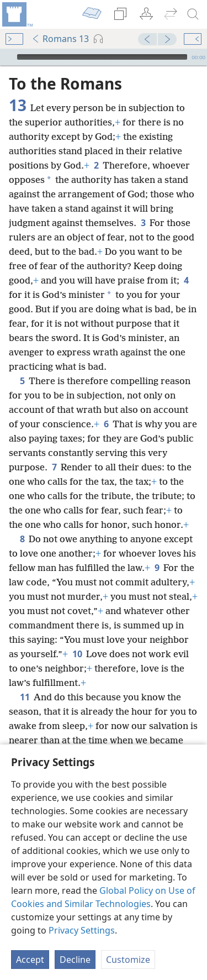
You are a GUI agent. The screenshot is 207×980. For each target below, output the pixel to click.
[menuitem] (17, 14)
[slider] (102, 57)
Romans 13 (60, 39)
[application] (104, 57)
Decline (75, 960)
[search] (193, 14)
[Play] (7, 57)
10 (77, 654)
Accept (30, 960)
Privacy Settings (82, 930)
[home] (17, 14)
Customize (128, 960)
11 (25, 697)
